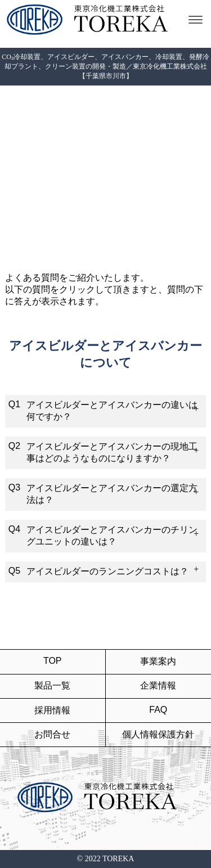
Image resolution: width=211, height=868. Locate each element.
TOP (53, 661)
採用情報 (52, 710)
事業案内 (158, 661)
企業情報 (158, 685)
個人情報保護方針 (158, 734)
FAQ (158, 710)
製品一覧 (52, 685)
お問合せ (52, 734)
